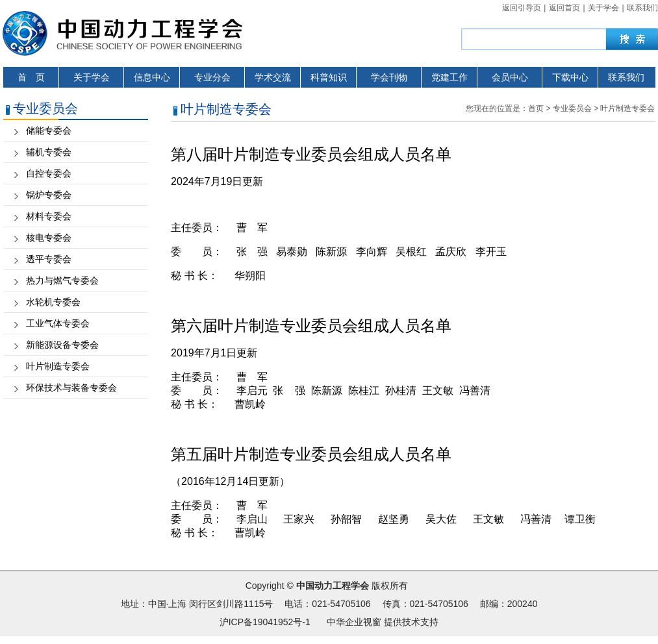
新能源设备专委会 (62, 345)
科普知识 (329, 77)
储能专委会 (49, 130)
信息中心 (152, 77)
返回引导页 (522, 8)
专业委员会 (572, 108)
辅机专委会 (49, 152)
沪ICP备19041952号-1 (265, 622)
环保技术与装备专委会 (71, 388)
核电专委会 (49, 238)
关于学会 (603, 8)
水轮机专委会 (53, 302)
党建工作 (449, 77)
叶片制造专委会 (58, 366)
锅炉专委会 (49, 195)
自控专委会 (49, 173)
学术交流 (273, 77)
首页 (536, 108)
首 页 (31, 77)
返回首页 (564, 8)
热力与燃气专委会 (62, 280)
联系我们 (642, 8)
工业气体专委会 (58, 323)
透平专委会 (49, 259)
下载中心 (570, 77)
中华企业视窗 (354, 622)
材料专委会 (49, 216)
